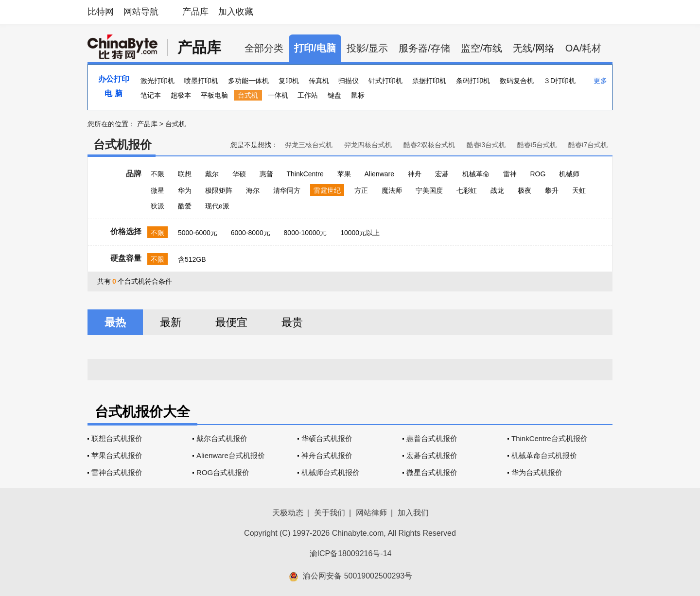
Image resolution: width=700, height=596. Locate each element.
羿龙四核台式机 (368, 145)
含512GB (192, 259)
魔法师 (392, 190)
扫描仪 (349, 81)
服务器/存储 (424, 48)
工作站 (308, 95)
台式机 (248, 95)
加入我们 (413, 513)
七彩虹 (467, 190)
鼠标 (358, 95)
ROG (538, 174)
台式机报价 (122, 145)
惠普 (266, 174)
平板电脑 (214, 95)
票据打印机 (429, 81)
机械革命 (476, 174)
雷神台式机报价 (117, 472)
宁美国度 (429, 190)
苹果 (344, 174)
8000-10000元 (306, 233)
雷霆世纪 (327, 190)
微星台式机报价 (432, 472)
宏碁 (442, 174)
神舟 (415, 174)
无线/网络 (534, 48)
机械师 (569, 174)
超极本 (181, 95)
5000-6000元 (198, 233)
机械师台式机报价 (331, 472)
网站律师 (371, 513)
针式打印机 (385, 81)
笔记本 (151, 95)
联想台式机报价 (117, 438)
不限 (157, 174)
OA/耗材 (583, 48)
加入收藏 (236, 12)
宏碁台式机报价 (432, 455)
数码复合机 (517, 81)
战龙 (497, 190)
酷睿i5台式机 (537, 145)
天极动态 (288, 513)
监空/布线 (482, 48)
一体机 (278, 95)
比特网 (101, 12)
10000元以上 (360, 233)
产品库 (195, 12)
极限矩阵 (219, 190)
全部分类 (264, 48)
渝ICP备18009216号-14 (351, 553)
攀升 (552, 190)
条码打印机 (473, 81)
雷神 (510, 174)
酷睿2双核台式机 (429, 145)
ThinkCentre (305, 174)
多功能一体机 (248, 81)
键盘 (334, 95)
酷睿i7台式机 (588, 145)
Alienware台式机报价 (231, 455)
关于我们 (330, 513)
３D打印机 (560, 81)
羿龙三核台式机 (309, 145)
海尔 (253, 190)
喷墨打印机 (201, 81)
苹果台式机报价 (117, 455)
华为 (185, 190)
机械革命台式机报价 (544, 455)
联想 (185, 174)
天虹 (579, 190)
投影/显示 (367, 48)
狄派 (157, 206)
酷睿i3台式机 (486, 145)
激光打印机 (157, 81)
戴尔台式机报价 (222, 438)
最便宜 (231, 322)
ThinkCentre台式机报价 (550, 438)
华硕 (239, 174)
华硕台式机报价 (327, 438)
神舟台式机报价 (327, 455)
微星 (157, 190)
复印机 (289, 81)
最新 (171, 322)
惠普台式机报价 (432, 438)
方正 (361, 190)
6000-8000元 (251, 233)
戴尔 (212, 174)
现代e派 (217, 206)
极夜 (525, 190)
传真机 (319, 81)
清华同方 (287, 190)
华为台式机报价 (537, 472)
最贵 (292, 322)
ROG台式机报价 (223, 472)
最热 (115, 322)
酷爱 (185, 206)
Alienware (379, 174)
